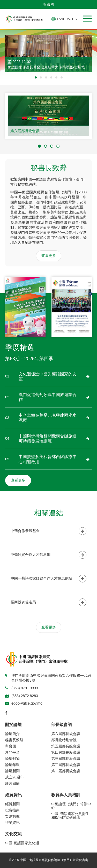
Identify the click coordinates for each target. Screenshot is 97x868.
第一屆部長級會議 (66, 771)
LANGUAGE (65, 19)
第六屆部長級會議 (25, 131)
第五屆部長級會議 (66, 746)
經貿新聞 (12, 804)
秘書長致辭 (14, 740)
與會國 (49, 4)
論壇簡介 (12, 734)
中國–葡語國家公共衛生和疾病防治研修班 (70, 816)
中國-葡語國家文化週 (22, 843)
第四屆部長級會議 (66, 752)
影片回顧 (12, 783)
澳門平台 (12, 752)
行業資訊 (12, 823)
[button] (87, 19)
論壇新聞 (12, 771)
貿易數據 (12, 816)
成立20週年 (14, 777)
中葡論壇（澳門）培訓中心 (71, 806)
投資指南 (12, 810)
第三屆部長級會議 (66, 759)
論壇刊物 (12, 759)
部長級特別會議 (64, 740)
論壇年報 (12, 765)
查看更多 (49, 256)
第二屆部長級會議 (66, 765)
